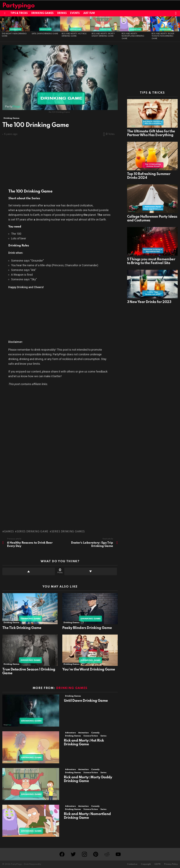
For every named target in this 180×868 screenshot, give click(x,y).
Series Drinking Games (68, 532)
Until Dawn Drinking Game (45, 34)
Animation (83, 733)
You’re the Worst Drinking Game (89, 670)
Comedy (95, 733)
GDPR (157, 864)
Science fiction (91, 736)
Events (75, 13)
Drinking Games (42, 13)
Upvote (29, 571)
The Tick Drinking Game (22, 628)
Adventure (70, 733)
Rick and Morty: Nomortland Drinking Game (133, 36)
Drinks (62, 13)
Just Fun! (89, 13)
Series (103, 736)
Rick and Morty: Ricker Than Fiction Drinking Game (163, 36)
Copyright (146, 864)
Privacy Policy (171, 864)
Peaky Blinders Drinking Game (87, 628)
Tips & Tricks (19, 13)
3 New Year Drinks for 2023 (149, 302)
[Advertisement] (60, 161)
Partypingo (18, 6)
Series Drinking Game (33, 532)
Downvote (91, 571)
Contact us (132, 864)
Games (9, 532)
